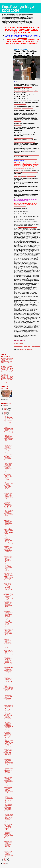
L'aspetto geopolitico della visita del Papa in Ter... (8, 782)
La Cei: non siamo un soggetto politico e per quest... (8, 775)
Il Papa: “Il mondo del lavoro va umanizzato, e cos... (8, 812)
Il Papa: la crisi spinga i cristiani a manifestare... (8, 717)
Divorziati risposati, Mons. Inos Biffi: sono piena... (7, 584)
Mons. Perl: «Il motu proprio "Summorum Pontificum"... (8, 501)
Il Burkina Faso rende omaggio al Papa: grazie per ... (8, 622)
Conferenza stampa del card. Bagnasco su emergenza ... (8, 609)
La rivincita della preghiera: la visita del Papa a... (8, 658)
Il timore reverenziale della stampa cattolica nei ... (8, 771)
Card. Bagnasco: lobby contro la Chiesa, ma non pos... (8, 595)
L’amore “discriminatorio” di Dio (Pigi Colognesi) (8, 686)
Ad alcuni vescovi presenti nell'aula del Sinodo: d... (8, 737)
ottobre (5, 410)
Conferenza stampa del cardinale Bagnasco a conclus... (8, 637)
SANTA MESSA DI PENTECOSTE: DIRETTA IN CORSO (7, 487)
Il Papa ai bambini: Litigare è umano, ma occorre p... (8, 567)
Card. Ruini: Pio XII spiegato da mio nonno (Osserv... (7, 754)
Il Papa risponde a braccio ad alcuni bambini (8, 581)
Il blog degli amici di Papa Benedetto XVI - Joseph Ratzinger (7, 359)
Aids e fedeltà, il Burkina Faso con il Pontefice (8, 599)
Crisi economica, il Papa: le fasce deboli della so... (7, 733)
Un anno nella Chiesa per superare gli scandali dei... (8, 778)
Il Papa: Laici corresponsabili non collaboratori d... (8, 785)
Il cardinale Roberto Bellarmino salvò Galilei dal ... (8, 693)
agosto (5, 412)
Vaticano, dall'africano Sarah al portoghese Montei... (8, 530)
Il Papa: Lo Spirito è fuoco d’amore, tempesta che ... (7, 446)
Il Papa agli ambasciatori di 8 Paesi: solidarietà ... (8, 648)
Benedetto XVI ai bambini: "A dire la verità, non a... (8, 547)
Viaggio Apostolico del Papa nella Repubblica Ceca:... (8, 574)
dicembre (6, 407)
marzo (5, 859)
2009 (4, 406)
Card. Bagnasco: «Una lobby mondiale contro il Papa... (8, 619)
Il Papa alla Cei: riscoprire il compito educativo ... (8, 740)
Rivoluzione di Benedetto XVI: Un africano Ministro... (8, 504)
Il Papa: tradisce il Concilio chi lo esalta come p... (7, 846)
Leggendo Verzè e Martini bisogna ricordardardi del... (8, 675)
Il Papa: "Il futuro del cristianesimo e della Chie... (8, 856)
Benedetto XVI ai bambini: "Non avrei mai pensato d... (8, 578)
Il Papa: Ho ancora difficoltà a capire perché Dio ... (8, 524)
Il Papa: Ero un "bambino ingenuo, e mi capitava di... (8, 551)
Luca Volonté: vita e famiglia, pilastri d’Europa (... (7, 747)
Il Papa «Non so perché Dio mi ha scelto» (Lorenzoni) (8, 511)
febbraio (6, 861)
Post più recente (18, 346)
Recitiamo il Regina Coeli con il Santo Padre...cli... (8, 450)
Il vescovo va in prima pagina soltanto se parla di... (8, 842)
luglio (5, 413)
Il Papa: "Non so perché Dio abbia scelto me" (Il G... (8, 527)
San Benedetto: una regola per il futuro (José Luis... (8, 710)
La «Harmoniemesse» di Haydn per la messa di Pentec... (8, 494)
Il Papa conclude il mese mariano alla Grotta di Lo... (8, 536)
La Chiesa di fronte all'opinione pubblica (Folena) (8, 802)
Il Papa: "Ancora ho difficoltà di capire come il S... (8, 508)
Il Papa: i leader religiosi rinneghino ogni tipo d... (8, 606)
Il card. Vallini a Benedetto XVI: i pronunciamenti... (8, 849)
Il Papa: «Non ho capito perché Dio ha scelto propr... (8, 564)
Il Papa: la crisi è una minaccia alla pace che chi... (8, 634)
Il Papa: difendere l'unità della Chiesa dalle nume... (8, 822)
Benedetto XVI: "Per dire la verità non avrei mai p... (8, 554)
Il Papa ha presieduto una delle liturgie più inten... (8, 418)
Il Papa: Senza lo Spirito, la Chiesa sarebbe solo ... (8, 436)
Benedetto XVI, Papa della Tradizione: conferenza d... (8, 852)
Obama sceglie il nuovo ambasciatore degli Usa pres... (8, 690)
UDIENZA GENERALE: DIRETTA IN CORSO (8, 829)
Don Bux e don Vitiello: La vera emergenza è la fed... (8, 706)
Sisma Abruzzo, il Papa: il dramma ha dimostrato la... (8, 727)
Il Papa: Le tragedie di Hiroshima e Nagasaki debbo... (8, 458)
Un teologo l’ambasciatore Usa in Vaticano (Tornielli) (8, 682)
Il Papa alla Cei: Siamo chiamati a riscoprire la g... (8, 720)
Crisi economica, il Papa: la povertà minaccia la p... (7, 602)
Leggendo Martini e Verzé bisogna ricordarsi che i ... (8, 713)
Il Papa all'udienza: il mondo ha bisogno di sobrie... (8, 805)
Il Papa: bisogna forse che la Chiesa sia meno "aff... (8, 472)
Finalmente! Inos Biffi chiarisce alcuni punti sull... (8, 703)
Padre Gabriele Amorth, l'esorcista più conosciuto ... (8, 832)
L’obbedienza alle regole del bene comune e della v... (8, 809)
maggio (6, 416)
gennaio (6, 862)
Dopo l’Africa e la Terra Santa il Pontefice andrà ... (8, 480)
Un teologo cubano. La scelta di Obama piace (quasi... (8, 630)
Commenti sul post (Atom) (26, 349)
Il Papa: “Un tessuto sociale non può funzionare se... (8, 819)
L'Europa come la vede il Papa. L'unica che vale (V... (8, 764)
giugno (5, 415)
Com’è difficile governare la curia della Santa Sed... (8, 592)
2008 (4, 863)
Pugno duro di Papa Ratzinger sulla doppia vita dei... (8, 672)
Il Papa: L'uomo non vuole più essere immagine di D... (8, 464)
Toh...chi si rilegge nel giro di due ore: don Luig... (8, 757)
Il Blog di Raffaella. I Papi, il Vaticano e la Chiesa (7, 362)
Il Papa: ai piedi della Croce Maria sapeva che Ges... (8, 515)
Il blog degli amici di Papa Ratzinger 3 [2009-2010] (7, 379)
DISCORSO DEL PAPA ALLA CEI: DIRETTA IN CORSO (8, 743)
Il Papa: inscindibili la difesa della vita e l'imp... (8, 696)
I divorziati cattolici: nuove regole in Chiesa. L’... (7, 760)
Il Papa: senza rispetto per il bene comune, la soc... (8, 815)
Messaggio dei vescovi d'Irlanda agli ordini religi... (8, 750)
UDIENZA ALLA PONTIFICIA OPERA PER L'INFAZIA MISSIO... (8, 588)
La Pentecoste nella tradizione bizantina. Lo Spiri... (8, 498)
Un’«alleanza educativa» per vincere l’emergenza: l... (7, 641)
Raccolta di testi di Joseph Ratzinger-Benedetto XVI (7, 371)
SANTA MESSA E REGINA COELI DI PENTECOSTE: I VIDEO (8, 426)
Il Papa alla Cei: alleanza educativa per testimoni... (8, 723)
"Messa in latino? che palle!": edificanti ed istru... (8, 651)
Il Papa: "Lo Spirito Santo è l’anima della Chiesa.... (7, 443)
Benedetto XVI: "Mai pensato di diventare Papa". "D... (8, 557)
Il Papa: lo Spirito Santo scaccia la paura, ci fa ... (8, 433)
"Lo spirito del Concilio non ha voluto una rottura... (8, 795)
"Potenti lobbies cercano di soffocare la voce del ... (8, 612)
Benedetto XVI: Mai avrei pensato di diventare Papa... (8, 518)
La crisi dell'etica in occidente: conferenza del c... (8, 662)
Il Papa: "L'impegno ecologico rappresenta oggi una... (8, 454)
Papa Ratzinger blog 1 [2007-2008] (6, 381)
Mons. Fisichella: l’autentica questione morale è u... (8, 768)
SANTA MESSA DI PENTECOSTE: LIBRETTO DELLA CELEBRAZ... (8, 476)
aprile (5, 858)
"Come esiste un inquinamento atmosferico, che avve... (8, 468)
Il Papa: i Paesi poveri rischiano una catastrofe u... (8, 616)
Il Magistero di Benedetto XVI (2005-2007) (7, 367)
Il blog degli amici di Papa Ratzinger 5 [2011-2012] (7, 369)
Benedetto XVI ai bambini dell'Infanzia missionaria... (8, 544)
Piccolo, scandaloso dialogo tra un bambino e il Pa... (8, 422)
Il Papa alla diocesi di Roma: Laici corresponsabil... (8, 825)
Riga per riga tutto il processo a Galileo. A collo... (8, 645)
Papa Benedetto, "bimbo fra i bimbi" (8, 521)
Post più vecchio (36, 346)
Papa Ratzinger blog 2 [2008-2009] (18, 9)
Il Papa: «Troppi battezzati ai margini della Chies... (8, 792)
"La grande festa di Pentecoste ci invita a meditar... (8, 483)
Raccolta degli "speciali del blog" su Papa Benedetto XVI (6, 374)
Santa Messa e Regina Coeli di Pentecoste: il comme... (8, 430)
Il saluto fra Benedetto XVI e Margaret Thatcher (8, 788)
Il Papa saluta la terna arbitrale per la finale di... (8, 798)
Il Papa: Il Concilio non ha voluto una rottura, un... (8, 839)
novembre (6, 408)
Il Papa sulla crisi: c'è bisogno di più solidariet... (8, 665)
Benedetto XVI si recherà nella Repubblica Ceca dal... (8, 540)
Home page (27, 346)
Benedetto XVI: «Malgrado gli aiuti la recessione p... (8, 678)
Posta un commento (19, 344)
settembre (6, 411)
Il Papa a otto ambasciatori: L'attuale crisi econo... (7, 626)
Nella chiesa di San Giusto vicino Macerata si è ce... (8, 491)
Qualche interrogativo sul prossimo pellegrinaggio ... (8, 700)
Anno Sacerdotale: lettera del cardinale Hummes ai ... (8, 835)
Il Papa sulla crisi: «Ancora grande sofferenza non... (8, 730)
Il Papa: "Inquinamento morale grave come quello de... (8, 461)
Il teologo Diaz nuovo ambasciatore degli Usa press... (8, 655)
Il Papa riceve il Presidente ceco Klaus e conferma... (8, 561)
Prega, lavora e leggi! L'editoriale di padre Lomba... (8, 571)
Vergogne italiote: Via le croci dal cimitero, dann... (8, 440)
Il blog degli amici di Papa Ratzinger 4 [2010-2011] (7, 377)
